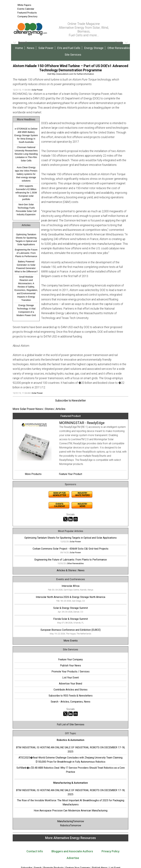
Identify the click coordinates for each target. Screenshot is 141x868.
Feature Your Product (70, 474)
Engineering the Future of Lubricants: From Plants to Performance (26, 253)
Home (19, 48)
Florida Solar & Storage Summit (70, 619)
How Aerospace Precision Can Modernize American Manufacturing (71, 811)
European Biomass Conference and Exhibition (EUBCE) (71, 630)
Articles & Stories (66, 570)
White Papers (24, 5)
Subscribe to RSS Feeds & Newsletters (71, 696)
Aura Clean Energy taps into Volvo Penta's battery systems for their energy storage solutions (26, 174)
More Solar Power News (28, 409)
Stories (49, 409)
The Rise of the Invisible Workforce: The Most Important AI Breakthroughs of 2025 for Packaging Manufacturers (71, 802)
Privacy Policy (111, 851)
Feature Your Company (70, 659)
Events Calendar (26, 9)
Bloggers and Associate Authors (72, 851)
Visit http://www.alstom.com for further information (71, 74)
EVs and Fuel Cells (69, 48)
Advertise (73, 858)
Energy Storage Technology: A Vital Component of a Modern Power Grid (26, 310)
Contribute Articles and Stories (70, 690)
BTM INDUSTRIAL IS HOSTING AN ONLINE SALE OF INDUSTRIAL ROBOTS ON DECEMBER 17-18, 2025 (70, 750)
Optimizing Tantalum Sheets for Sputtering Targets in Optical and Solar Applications (26, 239)
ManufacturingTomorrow (71, 821)
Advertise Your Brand (70, 684)
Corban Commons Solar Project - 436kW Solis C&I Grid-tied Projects (70, 549)
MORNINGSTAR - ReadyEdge (82, 423)
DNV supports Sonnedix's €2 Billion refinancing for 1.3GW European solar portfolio (26, 193)
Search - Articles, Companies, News (70, 702)
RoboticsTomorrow (71, 825)
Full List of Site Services (71, 724)
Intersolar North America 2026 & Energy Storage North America (70, 597)
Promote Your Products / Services (70, 672)
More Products (33, 474)
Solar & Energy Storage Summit (70, 608)
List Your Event (70, 678)
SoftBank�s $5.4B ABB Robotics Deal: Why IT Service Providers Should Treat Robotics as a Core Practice (71, 770)
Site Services (73, 55)
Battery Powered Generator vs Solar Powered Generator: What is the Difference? (26, 267)
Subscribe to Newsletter (70, 400)
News (31, 48)
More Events (71, 641)
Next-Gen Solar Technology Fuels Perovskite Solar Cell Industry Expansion (26, 209)
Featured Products (27, 13)
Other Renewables (119, 48)
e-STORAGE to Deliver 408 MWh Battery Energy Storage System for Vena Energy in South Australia (26, 135)
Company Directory (27, 16)
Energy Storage (94, 48)
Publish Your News (70, 666)
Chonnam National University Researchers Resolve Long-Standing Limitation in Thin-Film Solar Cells (26, 154)
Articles (61, 409)
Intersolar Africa (70, 586)
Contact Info (35, 851)
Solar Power (46, 48)
